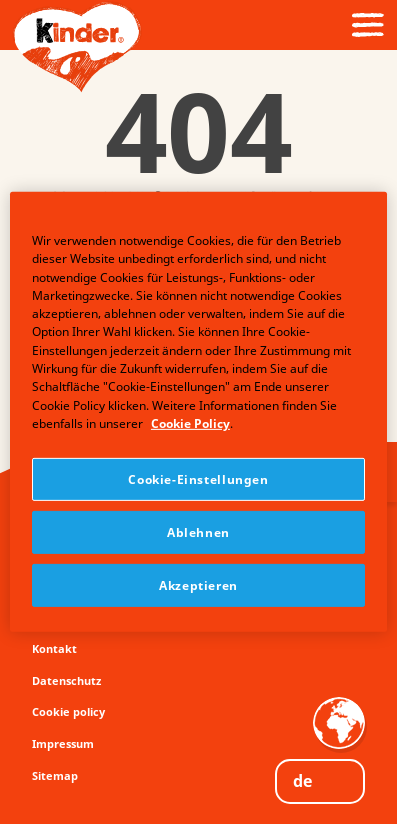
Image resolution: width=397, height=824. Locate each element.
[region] (198, 412)
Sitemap (55, 775)
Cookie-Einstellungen (198, 479)
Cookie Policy (190, 423)
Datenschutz (66, 680)
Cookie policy (68, 711)
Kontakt (54, 648)
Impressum (63, 743)
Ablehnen (198, 532)
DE (302, 781)
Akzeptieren (198, 585)
